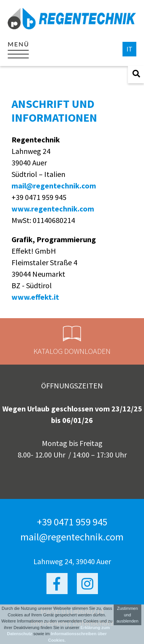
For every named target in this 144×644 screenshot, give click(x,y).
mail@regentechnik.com (54, 186)
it (129, 49)
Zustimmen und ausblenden (127, 615)
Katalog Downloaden (72, 341)
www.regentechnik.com (53, 209)
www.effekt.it (35, 297)
